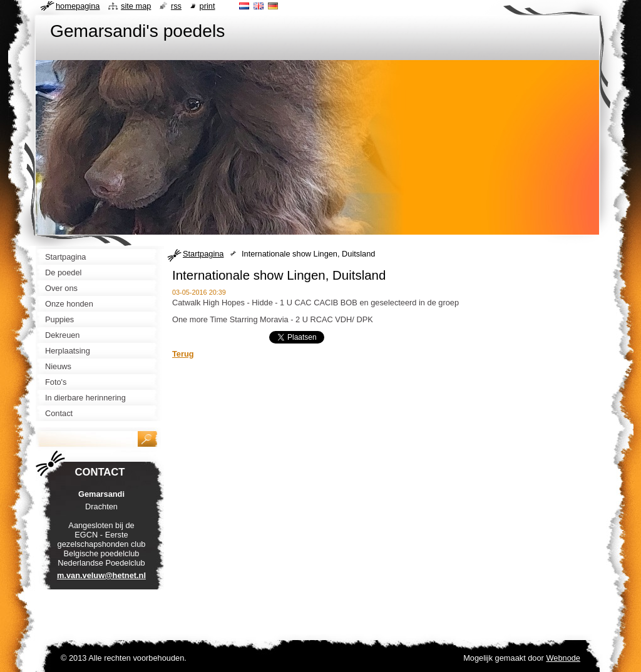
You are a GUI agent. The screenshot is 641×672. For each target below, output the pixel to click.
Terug (183, 354)
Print (208, 6)
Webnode (563, 658)
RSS (176, 6)
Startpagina (203, 254)
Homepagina (78, 6)
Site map (136, 6)
